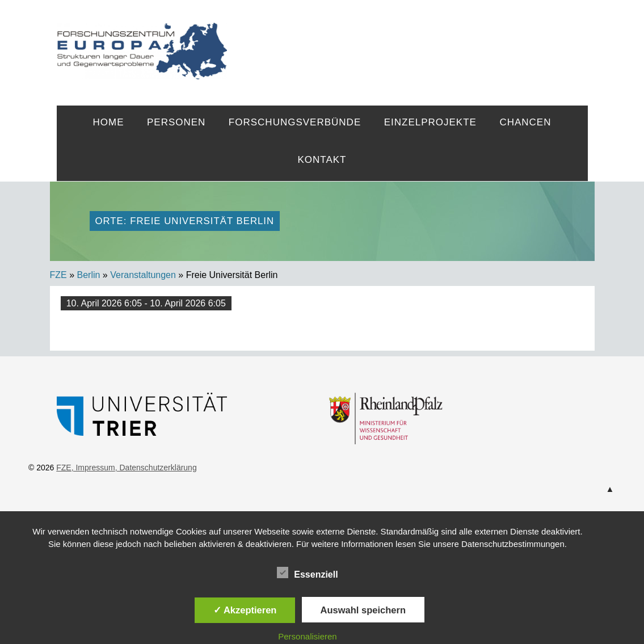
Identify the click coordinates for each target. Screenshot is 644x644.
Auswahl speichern (363, 610)
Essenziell (307, 573)
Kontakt (322, 160)
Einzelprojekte (430, 122)
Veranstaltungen (143, 275)
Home (109, 122)
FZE (407, 41)
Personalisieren (307, 636)
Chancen (525, 122)
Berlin (89, 275)
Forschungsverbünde (295, 122)
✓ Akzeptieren (245, 610)
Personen (176, 122)
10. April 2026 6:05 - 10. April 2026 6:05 (146, 303)
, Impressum (93, 468)
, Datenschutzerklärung (156, 468)
